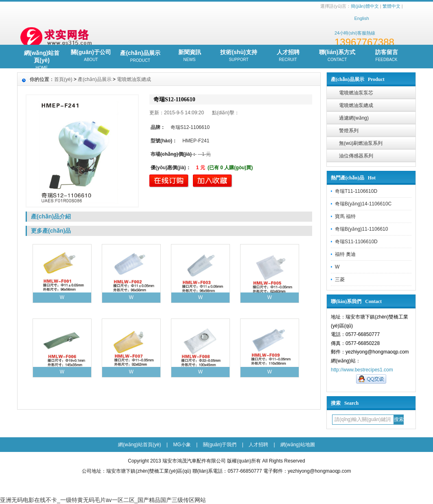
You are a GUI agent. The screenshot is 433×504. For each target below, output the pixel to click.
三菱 (340, 279)
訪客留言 (386, 56)
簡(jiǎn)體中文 (365, 6)
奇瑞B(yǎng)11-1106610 (361, 229)
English (361, 18)
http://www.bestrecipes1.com (362, 370)
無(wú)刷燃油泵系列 (361, 143)
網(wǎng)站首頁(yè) (42, 59)
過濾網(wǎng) (354, 118)
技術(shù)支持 (239, 56)
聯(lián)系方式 (337, 56)
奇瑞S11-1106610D (356, 242)
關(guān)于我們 (220, 445)
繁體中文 (391, 6)
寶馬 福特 (345, 216)
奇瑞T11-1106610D (356, 191)
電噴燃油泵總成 (356, 105)
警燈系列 (349, 131)
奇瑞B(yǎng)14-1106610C (363, 204)
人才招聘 (288, 56)
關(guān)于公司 (91, 56)
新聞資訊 (189, 56)
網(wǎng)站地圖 (298, 445)
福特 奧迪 (345, 254)
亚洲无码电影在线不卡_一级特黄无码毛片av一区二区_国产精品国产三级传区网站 (103, 500)
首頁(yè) (63, 79)
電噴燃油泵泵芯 (356, 93)
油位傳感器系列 (356, 156)
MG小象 (182, 445)
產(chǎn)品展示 (140, 57)
